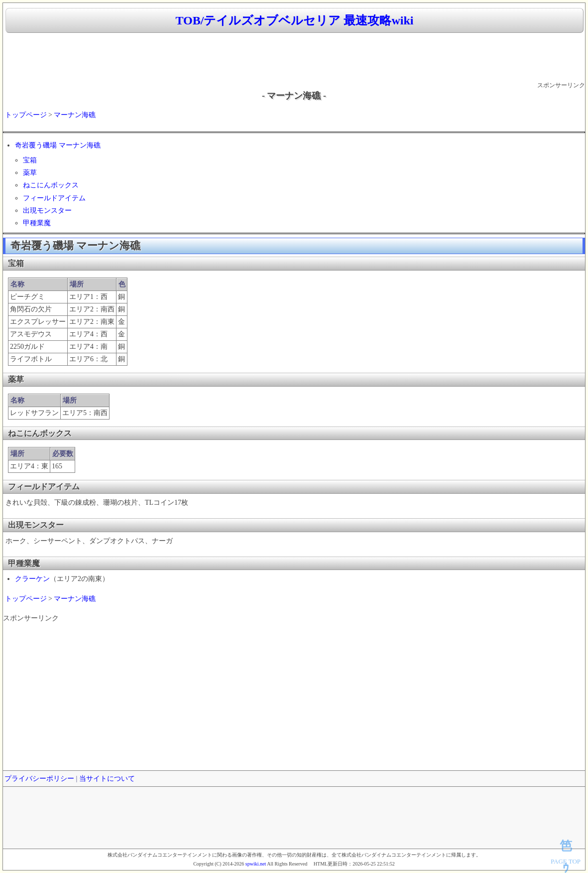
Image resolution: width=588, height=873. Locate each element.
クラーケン (32, 579)
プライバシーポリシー (39, 779)
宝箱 (30, 160)
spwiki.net (256, 864)
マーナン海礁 (75, 115)
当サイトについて (107, 779)
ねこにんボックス (51, 185)
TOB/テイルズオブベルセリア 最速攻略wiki (295, 20)
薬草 (30, 173)
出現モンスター (47, 211)
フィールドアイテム (54, 198)
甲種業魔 (37, 223)
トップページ (26, 115)
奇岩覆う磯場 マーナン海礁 (58, 145)
